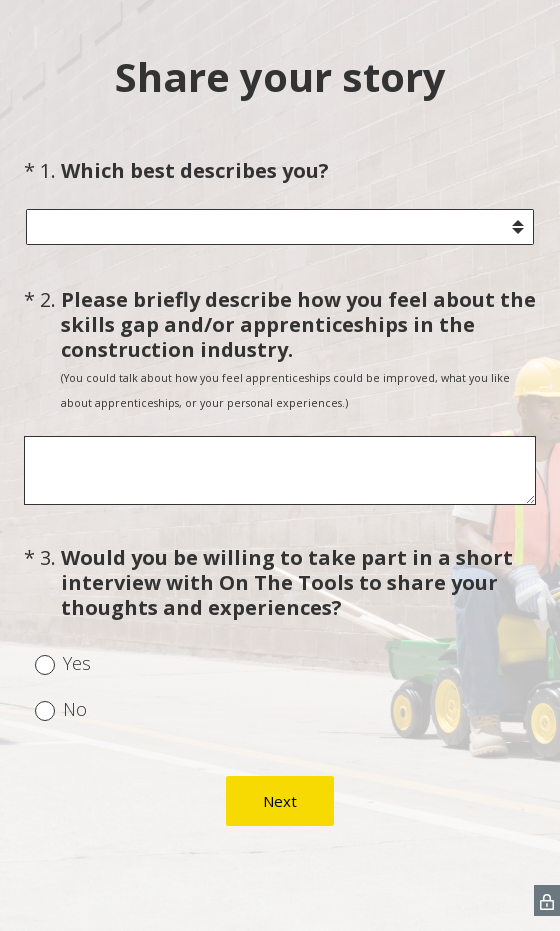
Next (280, 801)
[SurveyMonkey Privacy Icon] (547, 900)
